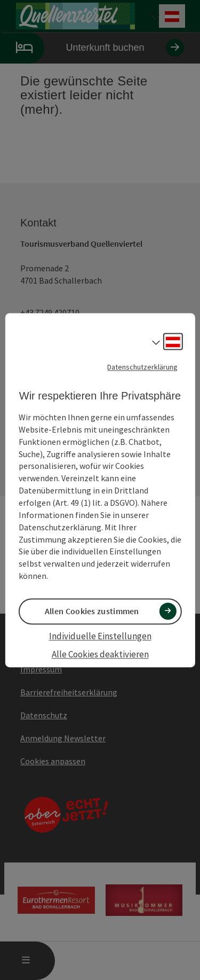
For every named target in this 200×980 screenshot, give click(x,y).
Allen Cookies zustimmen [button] (92, 611)
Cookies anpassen (53, 761)
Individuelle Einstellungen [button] (100, 637)
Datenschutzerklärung (142, 367)
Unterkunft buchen (92, 48)
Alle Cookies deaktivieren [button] (100, 655)
